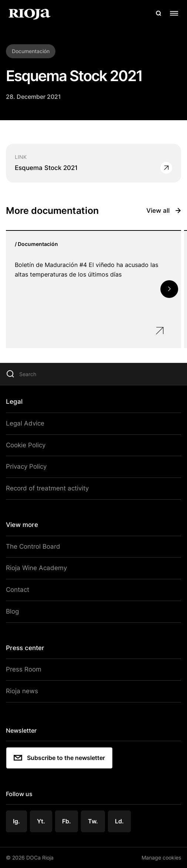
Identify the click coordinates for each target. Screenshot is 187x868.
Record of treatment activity (47, 488)
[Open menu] (174, 13)
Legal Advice (25, 423)
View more (22, 525)
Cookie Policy (26, 445)
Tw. (93, 821)
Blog (12, 611)
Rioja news (22, 691)
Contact (18, 590)
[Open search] (159, 13)
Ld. (119, 821)
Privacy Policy (26, 466)
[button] (169, 289)
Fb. (67, 821)
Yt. (41, 821)
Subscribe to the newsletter (59, 758)
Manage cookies (161, 857)
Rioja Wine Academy (36, 568)
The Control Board (33, 546)
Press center (25, 648)
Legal (14, 402)
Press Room (24, 669)
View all (164, 211)
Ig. (16, 821)
